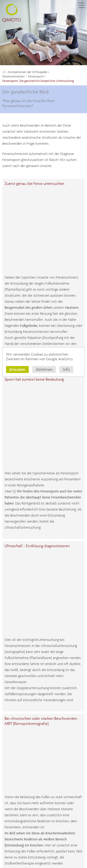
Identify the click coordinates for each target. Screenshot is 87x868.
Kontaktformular (17, 751)
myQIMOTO (24, 763)
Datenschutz (33, 841)
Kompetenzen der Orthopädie (28, 72)
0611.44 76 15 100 (24, 757)
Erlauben (17, 369)
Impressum (13, 841)
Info (66, 370)
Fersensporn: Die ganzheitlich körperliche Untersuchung (38, 81)
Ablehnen (44, 370)
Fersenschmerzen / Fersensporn (23, 76)
